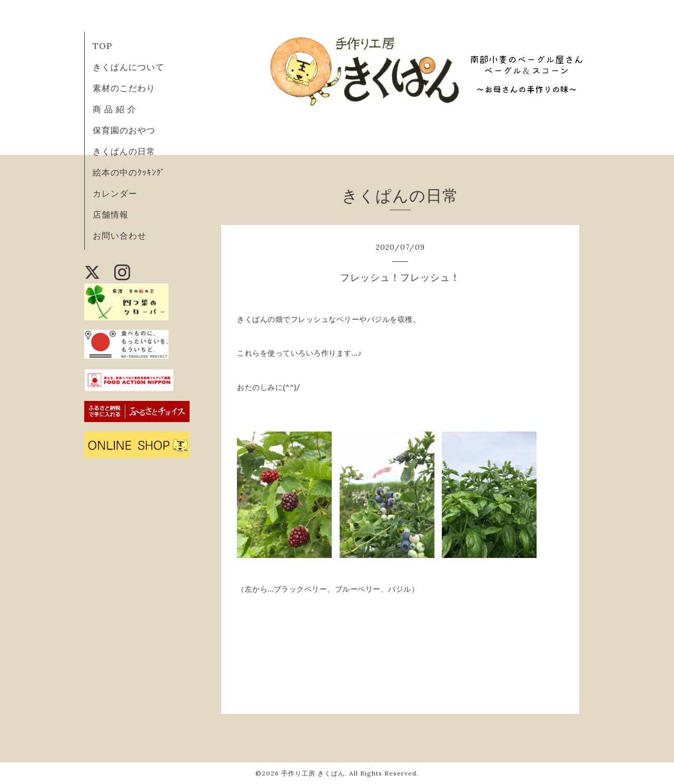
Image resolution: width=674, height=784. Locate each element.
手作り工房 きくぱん (313, 773)
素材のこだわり (124, 88)
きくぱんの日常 (124, 151)
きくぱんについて (128, 67)
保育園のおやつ (124, 130)
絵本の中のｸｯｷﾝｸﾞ (129, 172)
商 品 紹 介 (115, 109)
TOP (102, 46)
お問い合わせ (120, 236)
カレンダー (115, 193)
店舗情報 (111, 214)
